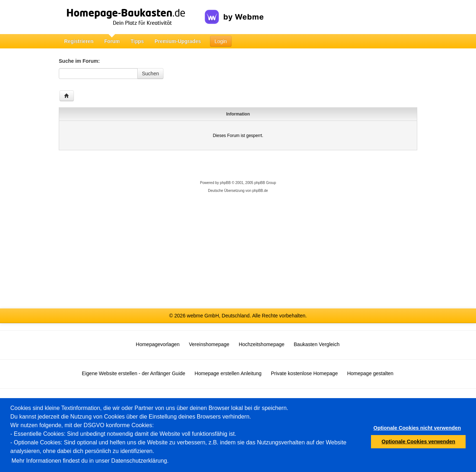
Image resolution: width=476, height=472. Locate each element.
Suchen (150, 74)
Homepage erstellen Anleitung (228, 373)
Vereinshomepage (209, 344)
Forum (112, 41)
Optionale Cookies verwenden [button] (419, 442)
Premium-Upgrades (178, 41)
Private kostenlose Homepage (304, 373)
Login (221, 41)
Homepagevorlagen (158, 344)
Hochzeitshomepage (262, 344)
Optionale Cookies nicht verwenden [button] (417, 428)
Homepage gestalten (370, 373)
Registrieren (79, 41)
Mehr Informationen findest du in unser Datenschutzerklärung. (90, 461)
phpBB (225, 183)
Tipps (137, 41)
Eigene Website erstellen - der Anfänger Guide (133, 373)
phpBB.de (260, 191)
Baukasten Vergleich (317, 344)
